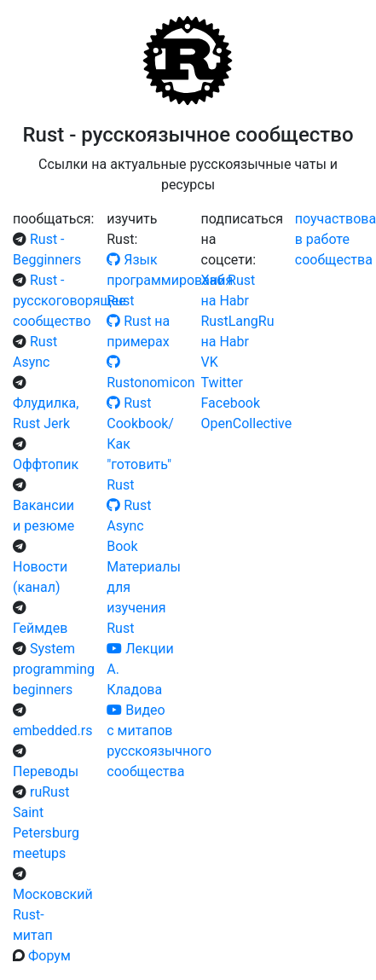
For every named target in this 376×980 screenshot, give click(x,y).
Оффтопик (46, 464)
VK (210, 362)
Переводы (46, 771)
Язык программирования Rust (170, 280)
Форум (49, 956)
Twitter (222, 383)
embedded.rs (52, 731)
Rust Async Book (129, 526)
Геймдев (40, 628)
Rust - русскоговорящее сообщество (69, 301)
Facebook (231, 403)
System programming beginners (54, 669)
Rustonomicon (150, 383)
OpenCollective (247, 423)
